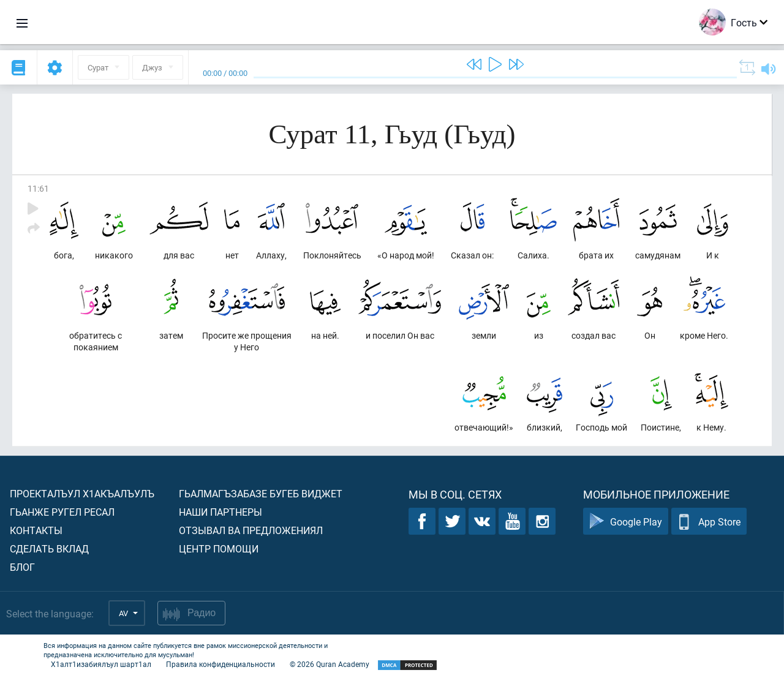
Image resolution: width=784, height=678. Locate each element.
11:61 (38, 188)
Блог (22, 567)
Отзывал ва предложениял (251, 530)
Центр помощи (219, 548)
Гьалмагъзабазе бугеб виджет (261, 493)
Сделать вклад (49, 548)
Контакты (36, 530)
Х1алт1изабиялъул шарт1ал (101, 664)
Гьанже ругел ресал (62, 512)
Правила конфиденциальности (221, 664)
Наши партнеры (221, 512)
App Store (709, 522)
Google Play (626, 522)
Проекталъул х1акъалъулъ (82, 493)
